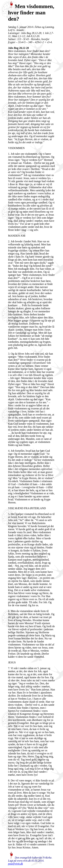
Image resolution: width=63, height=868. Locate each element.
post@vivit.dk (15, 864)
